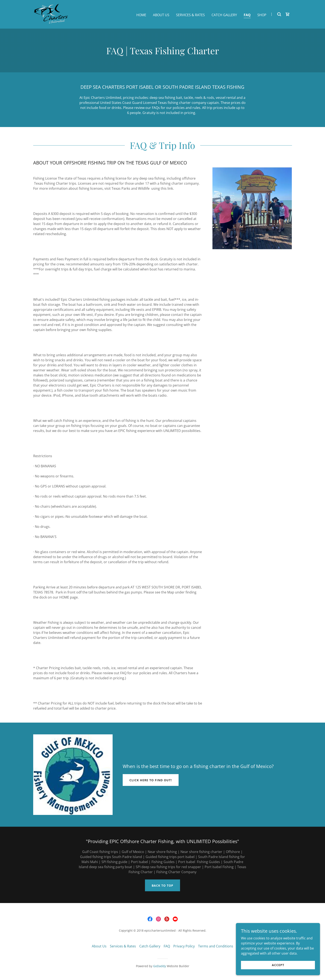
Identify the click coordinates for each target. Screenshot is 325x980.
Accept (278, 965)
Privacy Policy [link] (184, 946)
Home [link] (141, 15)
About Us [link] (161, 15)
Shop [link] (262, 15)
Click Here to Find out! (151, 780)
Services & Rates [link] (190, 15)
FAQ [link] (247, 15)
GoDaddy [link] (160, 966)
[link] (51, 14)
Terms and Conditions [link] (216, 946)
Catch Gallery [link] (224, 15)
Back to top (162, 885)
